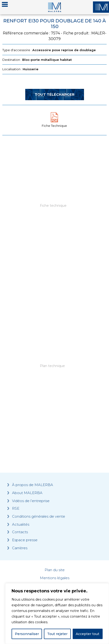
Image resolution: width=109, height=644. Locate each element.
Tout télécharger (55, 94)
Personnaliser (27, 634)
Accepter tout (88, 634)
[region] (57, 614)
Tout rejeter (57, 634)
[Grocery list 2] (54, 378)
